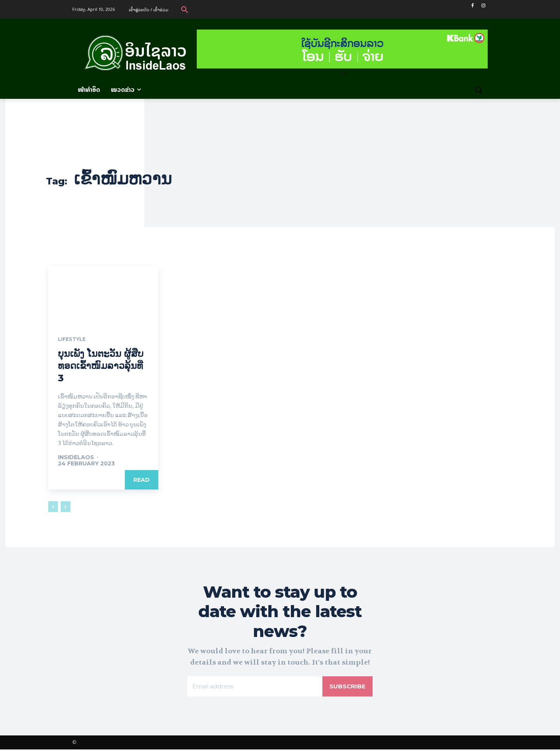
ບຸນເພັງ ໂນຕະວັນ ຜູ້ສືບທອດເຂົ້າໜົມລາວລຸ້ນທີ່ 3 (101, 366)
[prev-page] (53, 507)
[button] (185, 9)
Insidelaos (76, 458)
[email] (255, 688)
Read (142, 480)
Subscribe (347, 687)
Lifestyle (73, 340)
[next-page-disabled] (66, 507)
